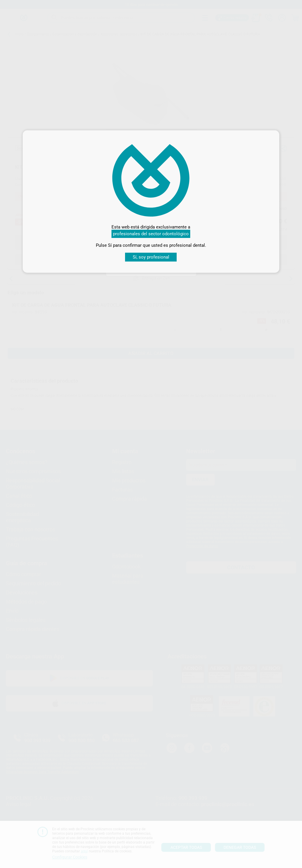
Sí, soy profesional (151, 257)
